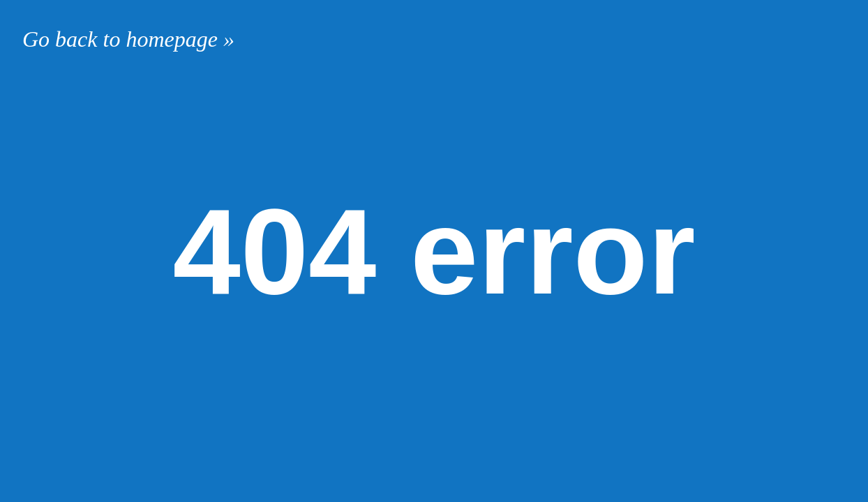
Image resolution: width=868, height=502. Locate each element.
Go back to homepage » (128, 39)
